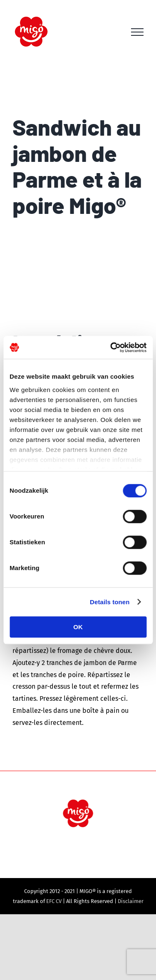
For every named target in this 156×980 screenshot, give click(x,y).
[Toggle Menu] (137, 32)
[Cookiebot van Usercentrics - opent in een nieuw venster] (111, 347)
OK (78, 627)
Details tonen (110, 602)
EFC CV (54, 901)
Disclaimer (131, 901)
